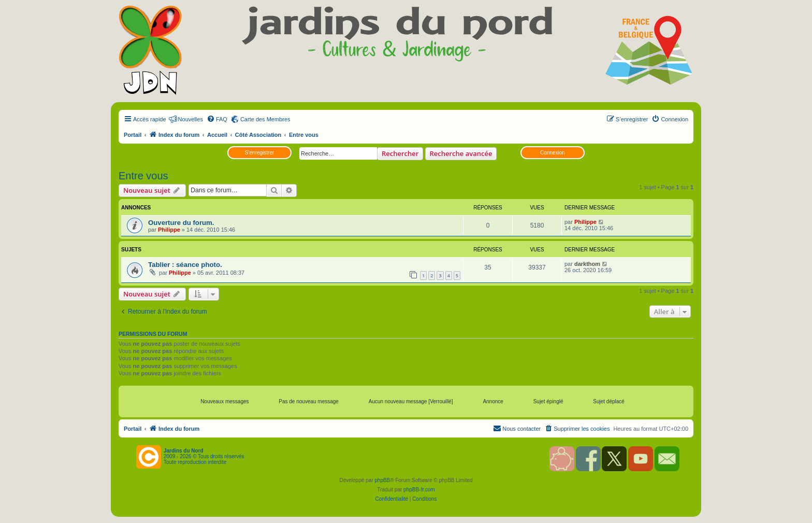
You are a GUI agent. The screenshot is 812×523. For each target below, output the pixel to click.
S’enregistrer (260, 153)
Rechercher (400, 153)
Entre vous (143, 176)
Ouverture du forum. (181, 223)
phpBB (382, 480)
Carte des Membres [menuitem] (265, 119)
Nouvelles (191, 119)
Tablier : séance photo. (185, 265)
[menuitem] (217, 119)
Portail (133, 135)
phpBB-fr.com (419, 490)
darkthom (587, 264)
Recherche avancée (461, 153)
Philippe (169, 230)
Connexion (553, 153)
